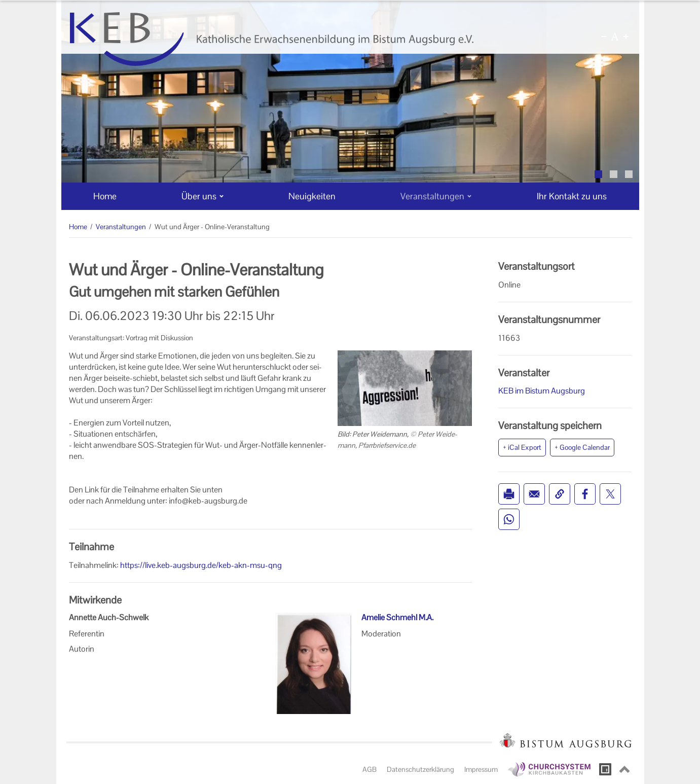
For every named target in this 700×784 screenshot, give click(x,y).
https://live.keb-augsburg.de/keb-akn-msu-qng (201, 565)
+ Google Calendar (582, 447)
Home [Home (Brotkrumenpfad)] (78, 227)
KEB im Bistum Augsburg (542, 391)
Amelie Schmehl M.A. (397, 617)
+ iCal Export (522, 447)
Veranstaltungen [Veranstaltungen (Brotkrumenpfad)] (121, 227)
